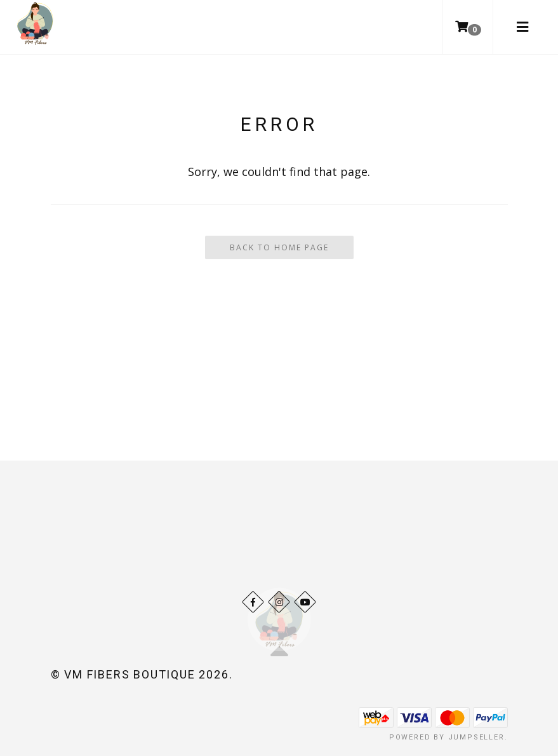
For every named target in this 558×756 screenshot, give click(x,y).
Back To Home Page (279, 247)
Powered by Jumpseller (447, 737)
